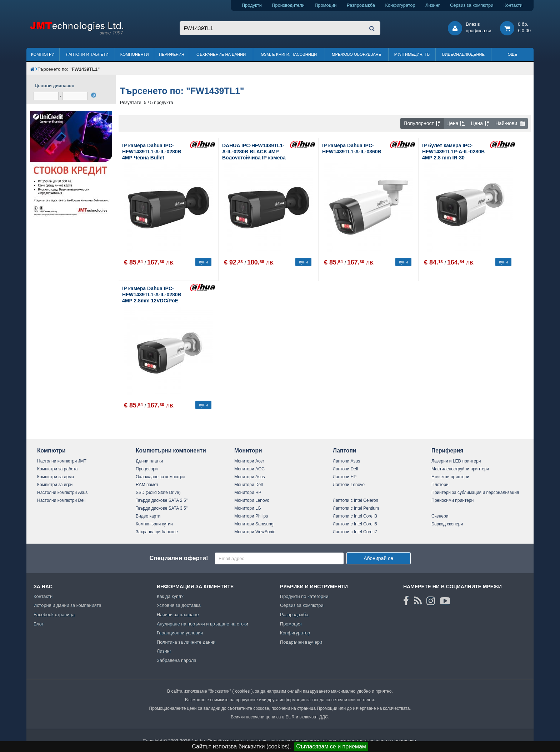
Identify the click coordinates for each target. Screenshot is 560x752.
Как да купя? (170, 596)
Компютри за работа (57, 469)
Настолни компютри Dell (61, 500)
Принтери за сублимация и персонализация (475, 493)
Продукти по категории (304, 596)
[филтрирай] (94, 95)
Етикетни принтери (450, 477)
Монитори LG (248, 508)
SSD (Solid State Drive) (158, 493)
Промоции (326, 5)
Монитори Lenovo (252, 500)
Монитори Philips (251, 516)
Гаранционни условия (180, 633)
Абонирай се (378, 558)
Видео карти (148, 516)
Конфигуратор (400, 5)
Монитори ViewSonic (255, 532)
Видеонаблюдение (463, 54)
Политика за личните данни (186, 642)
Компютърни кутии (154, 524)
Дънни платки (149, 461)
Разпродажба (361, 5)
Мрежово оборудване (356, 54)
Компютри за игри (55, 485)
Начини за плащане (178, 615)
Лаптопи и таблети (87, 54)
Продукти (252, 5)
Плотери (440, 485)
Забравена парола (177, 660)
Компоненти (135, 54)
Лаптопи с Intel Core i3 (355, 516)
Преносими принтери (452, 500)
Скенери (440, 516)
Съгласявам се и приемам (331, 746)
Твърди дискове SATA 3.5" (162, 508)
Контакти (513, 5)
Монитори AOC (249, 469)
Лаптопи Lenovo (349, 485)
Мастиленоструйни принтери (460, 469)
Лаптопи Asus (346, 461)
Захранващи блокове (157, 532)
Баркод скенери (447, 524)
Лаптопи (344, 451)
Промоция (291, 624)
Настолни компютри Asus (62, 493)
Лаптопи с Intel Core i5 (355, 524)
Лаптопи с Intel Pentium (356, 508)
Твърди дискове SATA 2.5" (162, 500)
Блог (39, 624)
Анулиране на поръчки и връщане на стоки (202, 624)
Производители (288, 5)
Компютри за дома (56, 477)
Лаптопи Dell (345, 469)
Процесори (147, 469)
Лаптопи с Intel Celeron (356, 500)
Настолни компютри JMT (62, 461)
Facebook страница (54, 615)
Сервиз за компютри (472, 5)
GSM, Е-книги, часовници (289, 54)
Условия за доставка (179, 605)
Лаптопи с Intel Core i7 (355, 532)
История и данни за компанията (67, 605)
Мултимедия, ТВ (412, 54)
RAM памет (147, 485)
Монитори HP (248, 493)
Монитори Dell (249, 485)
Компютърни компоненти (171, 451)
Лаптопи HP (345, 477)
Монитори (248, 451)
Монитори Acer (249, 461)
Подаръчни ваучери (301, 642)
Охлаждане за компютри (160, 477)
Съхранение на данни (221, 54)
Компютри (43, 54)
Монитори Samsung (254, 524)
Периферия (172, 54)
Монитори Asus (250, 477)
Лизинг (432, 5)
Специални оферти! (179, 558)
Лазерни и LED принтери (456, 461)
